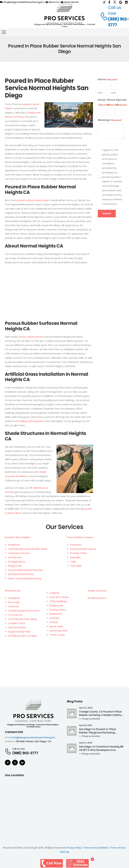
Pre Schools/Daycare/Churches (26, 570)
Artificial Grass (13, 591)
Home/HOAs (15, 558)
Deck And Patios (17, 627)
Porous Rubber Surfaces (80, 537)
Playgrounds (15, 566)
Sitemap (64, 852)
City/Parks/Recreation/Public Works (28, 549)
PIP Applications (17, 562)
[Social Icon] (8, 763)
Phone (113, 102)
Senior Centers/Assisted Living (25, 578)
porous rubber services (32, 337)
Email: (8, 737)
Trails (73, 562)
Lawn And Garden (59, 597)
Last (113, 93)
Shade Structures (97, 591)
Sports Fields (56, 626)
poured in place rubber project (33, 200)
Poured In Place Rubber (18, 537)
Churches (13, 606)
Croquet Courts (17, 623)
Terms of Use (117, 848)
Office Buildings (58, 601)
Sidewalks (75, 558)
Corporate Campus (19, 553)
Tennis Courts (57, 635)
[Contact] (102, 16)
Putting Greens (58, 610)
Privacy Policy (74, 848)
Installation (14, 545)
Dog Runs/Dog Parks (19, 632)
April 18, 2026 (86, 725)
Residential (55, 614)
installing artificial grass (30, 421)
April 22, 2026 (86, 708)
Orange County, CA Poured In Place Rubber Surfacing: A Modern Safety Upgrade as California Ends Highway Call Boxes (101, 717)
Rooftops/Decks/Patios (21, 574)
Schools (54, 622)
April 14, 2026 (86, 743)
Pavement (76, 545)
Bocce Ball (14, 602)
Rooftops (54, 618)
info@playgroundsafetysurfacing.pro (22, 2)
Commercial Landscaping (22, 619)
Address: (10, 741)
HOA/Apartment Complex (22, 636)
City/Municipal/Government (24, 611)
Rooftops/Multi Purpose (83, 549)
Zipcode (121, 102)
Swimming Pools (58, 631)
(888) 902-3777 (118, 22)
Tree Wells (76, 566)
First (100, 93)
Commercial (15, 615)
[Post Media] (72, 713)
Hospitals (54, 593)
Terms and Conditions (96, 848)
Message (110, 120)
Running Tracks (79, 553)
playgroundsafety (91, 719)
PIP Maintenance (97, 598)
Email (104, 102)
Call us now (19, 749)
